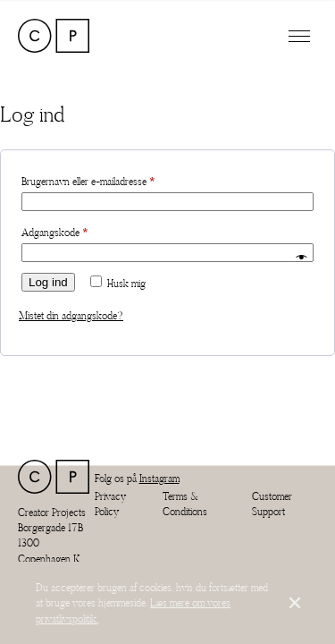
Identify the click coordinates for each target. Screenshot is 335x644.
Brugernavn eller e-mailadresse (107, 180)
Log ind (48, 282)
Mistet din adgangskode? (71, 315)
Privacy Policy (110, 504)
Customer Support (272, 504)
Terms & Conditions (185, 504)
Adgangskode (73, 231)
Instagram (159, 478)
